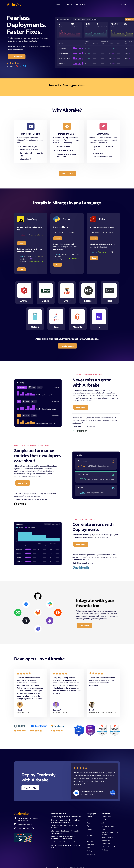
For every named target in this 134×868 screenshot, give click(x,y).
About (104, 820)
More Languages (67, 346)
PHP (88, 832)
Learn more (81, 407)
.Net (89, 838)
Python (90, 829)
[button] (60, 4)
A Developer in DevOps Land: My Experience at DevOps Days (66, 832)
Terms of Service (107, 837)
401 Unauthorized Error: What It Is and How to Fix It (65, 846)
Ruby (89, 820)
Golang (90, 851)
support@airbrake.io (25, 824)
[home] (14, 4)
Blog (103, 829)
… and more (91, 854)
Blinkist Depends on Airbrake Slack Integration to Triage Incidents (63, 837)
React (89, 823)
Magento (90, 841)
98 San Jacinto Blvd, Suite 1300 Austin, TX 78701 (29, 819)
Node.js (90, 835)
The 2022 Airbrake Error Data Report (110, 833)
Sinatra (89, 817)
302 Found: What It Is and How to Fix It (64, 842)
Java (89, 848)
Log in (124, 4)
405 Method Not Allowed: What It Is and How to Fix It (65, 827)
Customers (105, 850)
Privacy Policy (106, 841)
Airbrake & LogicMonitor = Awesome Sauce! (66, 817)
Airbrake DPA (106, 844)
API (103, 823)
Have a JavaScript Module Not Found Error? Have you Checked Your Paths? (66, 821)
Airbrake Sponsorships (109, 847)
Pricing (70, 4)
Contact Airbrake (108, 826)
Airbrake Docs (106, 817)
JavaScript (91, 845)
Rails (89, 826)
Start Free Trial (17, 57)
